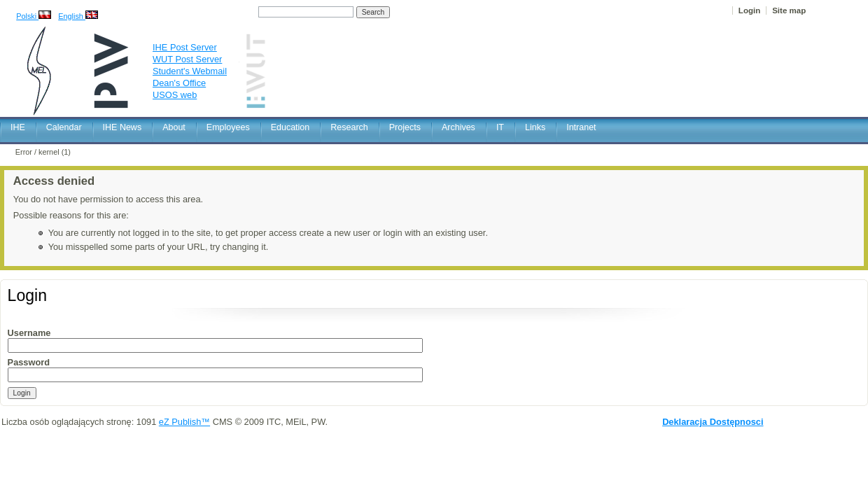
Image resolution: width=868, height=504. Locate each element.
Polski (34, 16)
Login (749, 10)
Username (29, 333)
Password (29, 362)
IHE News (122, 127)
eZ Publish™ (184, 422)
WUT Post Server (187, 59)
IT (500, 127)
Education (290, 127)
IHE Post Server (185, 47)
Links (535, 127)
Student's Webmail (190, 71)
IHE (18, 127)
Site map (789, 10)
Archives (458, 127)
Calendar (64, 127)
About (174, 127)
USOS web (175, 95)
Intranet (581, 127)
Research (349, 127)
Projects (405, 127)
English (78, 16)
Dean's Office (179, 83)
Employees (228, 127)
